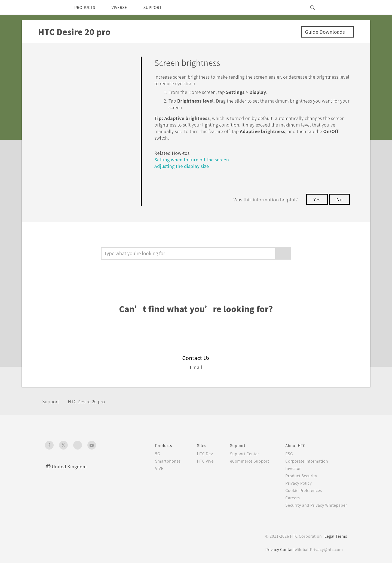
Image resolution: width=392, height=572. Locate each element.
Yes (315, 199)
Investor (289, 477)
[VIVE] (340, 7)
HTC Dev (196, 462)
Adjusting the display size (183, 166)
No (339, 199)
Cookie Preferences (301, 499)
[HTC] (51, 7)
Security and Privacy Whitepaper (314, 514)
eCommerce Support (243, 470)
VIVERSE (124, 7)
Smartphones (157, 470)
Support (52, 410)
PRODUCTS (86, 7)
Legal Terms (335, 545)
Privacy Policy (295, 492)
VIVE (148, 477)
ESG (285, 462)
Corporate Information (303, 470)
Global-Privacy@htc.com (318, 558)
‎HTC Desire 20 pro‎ (93, 410)
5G (146, 462)
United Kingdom (71, 475)
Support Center (237, 462)
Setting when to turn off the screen (196, 159)
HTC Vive (196, 470)
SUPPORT (160, 7)
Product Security (298, 484)
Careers (288, 506)
